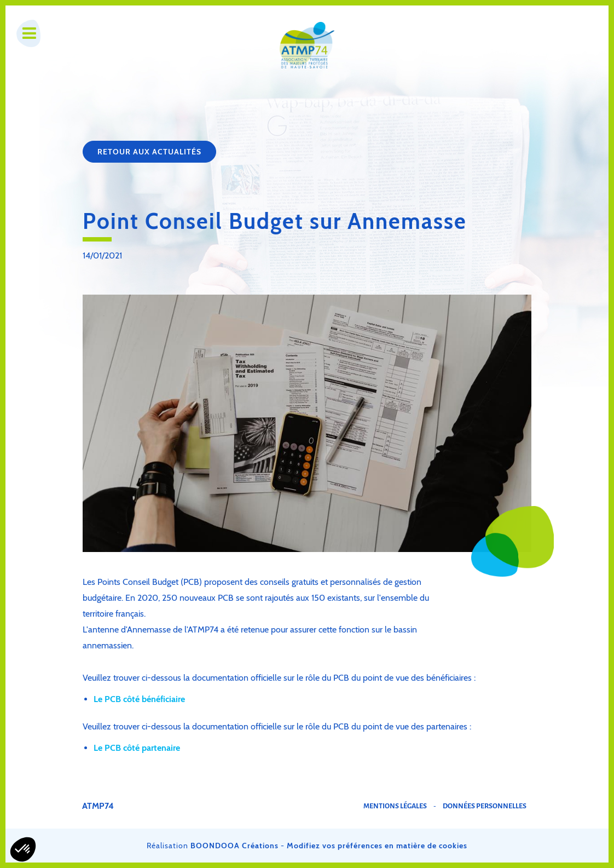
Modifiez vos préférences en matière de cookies (377, 846)
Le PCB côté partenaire (137, 748)
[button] (23, 849)
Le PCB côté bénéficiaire (139, 699)
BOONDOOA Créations (234, 846)
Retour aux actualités (149, 152)
